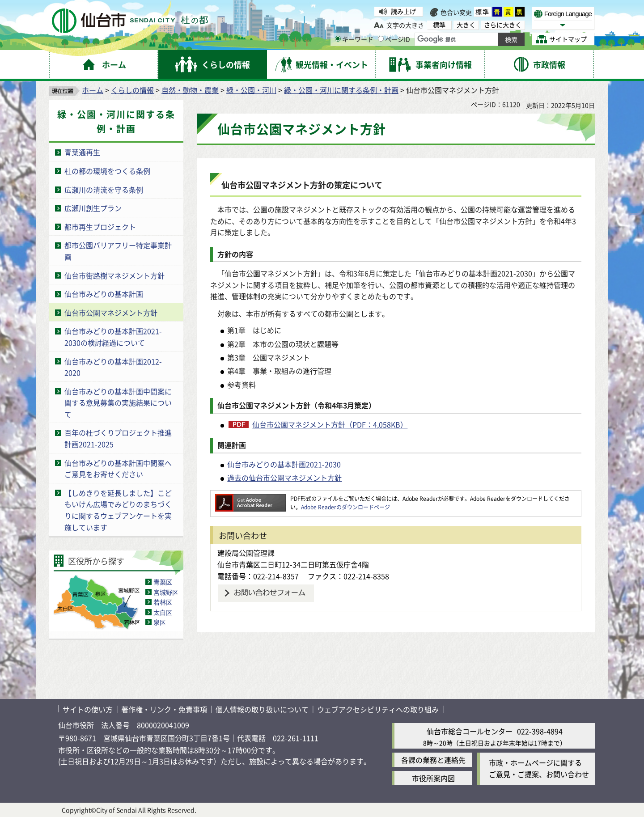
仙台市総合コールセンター (470, 731)
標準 (483, 12)
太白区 (163, 612)
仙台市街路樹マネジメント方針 (114, 275)
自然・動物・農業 (190, 90)
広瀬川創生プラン (93, 208)
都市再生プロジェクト (100, 227)
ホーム (93, 90)
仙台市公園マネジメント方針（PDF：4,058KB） (330, 424)
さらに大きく (503, 25)
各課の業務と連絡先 (433, 760)
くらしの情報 (132, 90)
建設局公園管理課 (246, 553)
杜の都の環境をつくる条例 (107, 171)
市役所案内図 (433, 778)
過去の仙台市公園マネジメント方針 (284, 478)
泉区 (160, 622)
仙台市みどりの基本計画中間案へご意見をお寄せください (118, 469)
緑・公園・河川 (251, 90)
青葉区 (163, 582)
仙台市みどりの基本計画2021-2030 (284, 464)
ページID (394, 39)
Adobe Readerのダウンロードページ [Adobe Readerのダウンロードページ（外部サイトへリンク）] (345, 507)
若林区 (163, 602)
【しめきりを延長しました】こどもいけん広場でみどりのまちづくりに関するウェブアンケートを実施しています (118, 510)
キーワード (354, 39)
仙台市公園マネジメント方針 (111, 313)
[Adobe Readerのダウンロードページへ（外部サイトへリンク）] (250, 498)
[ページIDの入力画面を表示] (381, 39)
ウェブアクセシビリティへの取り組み (378, 709)
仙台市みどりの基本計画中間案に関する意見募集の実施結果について (118, 403)
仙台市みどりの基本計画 (104, 294)
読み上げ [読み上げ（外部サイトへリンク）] (403, 11)
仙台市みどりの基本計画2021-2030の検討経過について (113, 337)
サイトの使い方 (88, 709)
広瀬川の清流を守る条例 (104, 190)
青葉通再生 (82, 152)
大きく (466, 25)
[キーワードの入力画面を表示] (338, 39)
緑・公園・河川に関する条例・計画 (341, 90)
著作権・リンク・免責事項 (164, 709)
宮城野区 (166, 592)
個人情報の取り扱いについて (262, 709)
